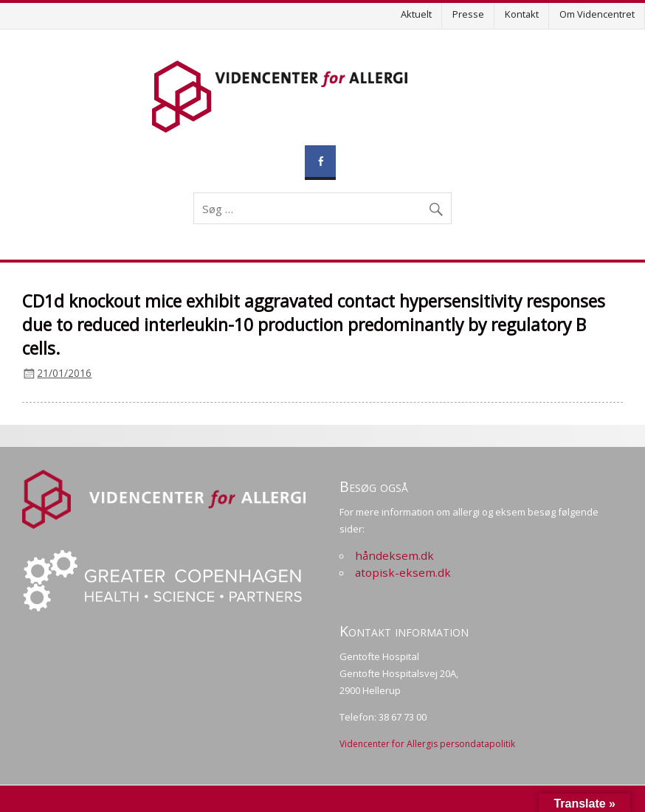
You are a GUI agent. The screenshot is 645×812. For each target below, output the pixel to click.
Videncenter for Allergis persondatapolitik (427, 744)
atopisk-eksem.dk (403, 572)
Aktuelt (416, 14)
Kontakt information (404, 631)
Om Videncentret (597, 14)
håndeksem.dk (394, 555)
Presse (468, 14)
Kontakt (522, 14)
